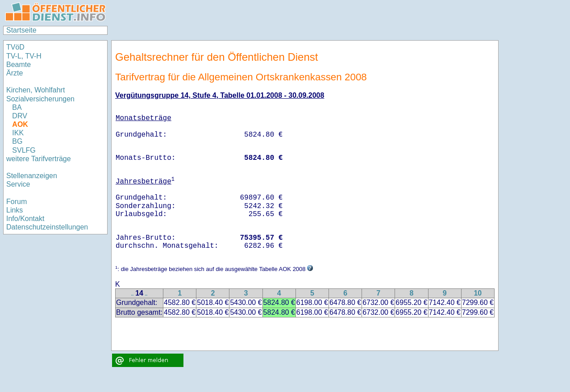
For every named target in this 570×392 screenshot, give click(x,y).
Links (15, 210)
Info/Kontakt (25, 219)
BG (17, 141)
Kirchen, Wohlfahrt (35, 90)
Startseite (21, 30)
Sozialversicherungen (40, 99)
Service (18, 184)
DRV (20, 116)
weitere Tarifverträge (39, 159)
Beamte (19, 65)
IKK (18, 133)
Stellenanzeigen (32, 176)
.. (133, 294)
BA (17, 107)
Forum (17, 202)
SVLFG (24, 150)
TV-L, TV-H (24, 56)
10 (478, 293)
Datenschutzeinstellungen (47, 227)
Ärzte (15, 73)
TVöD (15, 47)
